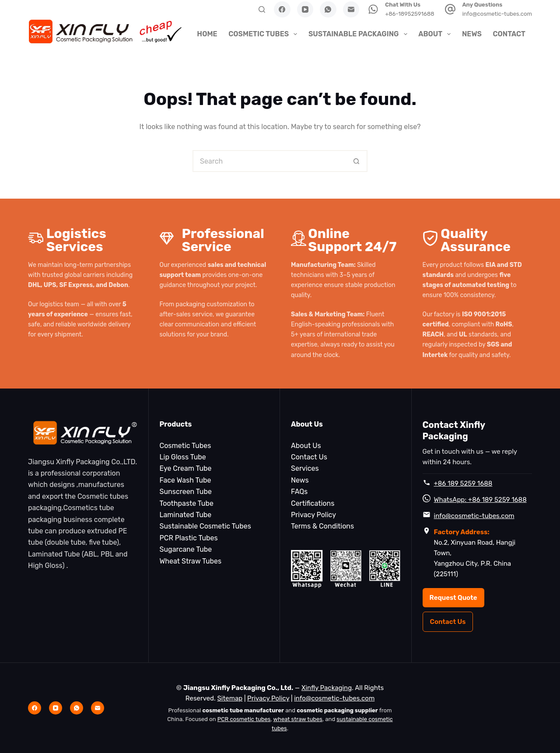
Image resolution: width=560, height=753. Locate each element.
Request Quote (453, 598)
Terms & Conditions (322, 526)
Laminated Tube (186, 515)
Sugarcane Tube (186, 549)
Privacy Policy (313, 515)
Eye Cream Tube (186, 468)
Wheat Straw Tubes (191, 561)
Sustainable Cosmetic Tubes (205, 526)
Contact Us (309, 457)
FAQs (299, 492)
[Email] (351, 10)
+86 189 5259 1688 (463, 483)
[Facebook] (282, 10)
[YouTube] (305, 10)
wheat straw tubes (298, 719)
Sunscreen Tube (186, 492)
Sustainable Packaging (359, 34)
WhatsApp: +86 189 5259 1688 (480, 500)
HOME (207, 34)
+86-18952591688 (409, 14)
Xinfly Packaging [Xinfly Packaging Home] (327, 688)
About (436, 34)
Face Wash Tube (185, 480)
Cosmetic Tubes (264, 34)
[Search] (262, 9)
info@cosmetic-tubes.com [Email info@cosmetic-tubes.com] (334, 698)
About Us (306, 446)
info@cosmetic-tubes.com (497, 14)
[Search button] (357, 161)
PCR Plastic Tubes (189, 538)
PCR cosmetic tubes (244, 719)
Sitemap (230, 698)
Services (305, 468)
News (472, 34)
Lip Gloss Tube (183, 457)
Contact (509, 34)
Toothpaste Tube (187, 503)
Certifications (313, 503)
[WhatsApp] (328, 10)
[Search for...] (269, 161)
